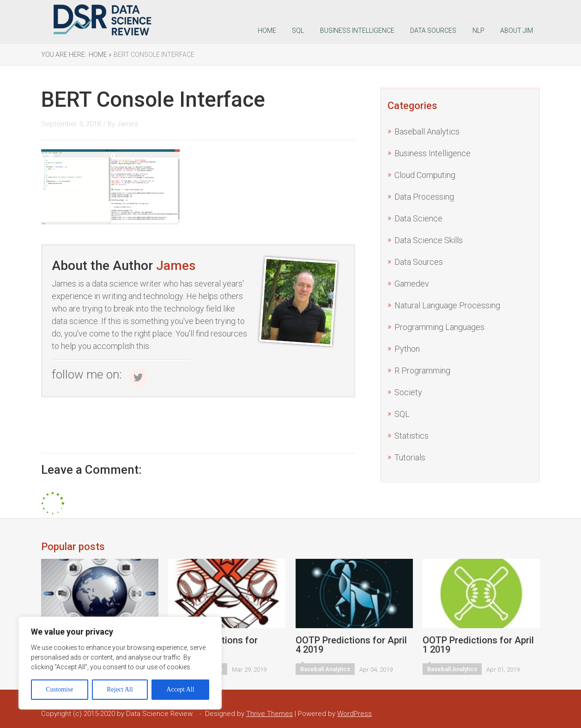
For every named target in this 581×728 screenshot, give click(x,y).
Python (407, 349)
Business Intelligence (357, 31)
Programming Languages (439, 327)
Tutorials (410, 457)
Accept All (180, 689)
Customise (59, 689)
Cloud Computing (425, 175)
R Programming (422, 370)
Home (267, 31)
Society (408, 392)
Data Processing (424, 197)
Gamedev (412, 284)
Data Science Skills (429, 240)
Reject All (120, 689)
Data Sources (433, 31)
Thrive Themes (269, 714)
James (127, 124)
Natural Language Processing (447, 305)
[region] (120, 663)
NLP (478, 31)
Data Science (418, 218)
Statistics (412, 436)
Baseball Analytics (427, 132)
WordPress (354, 714)
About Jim (517, 31)
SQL (298, 31)
